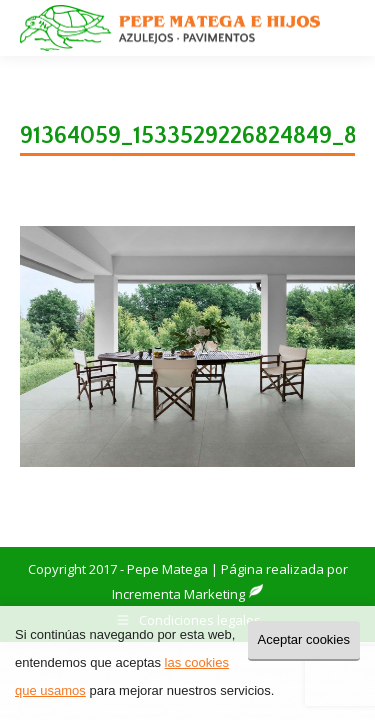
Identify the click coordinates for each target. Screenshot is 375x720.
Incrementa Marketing (188, 594)
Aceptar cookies (304, 639)
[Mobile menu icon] (343, 28)
